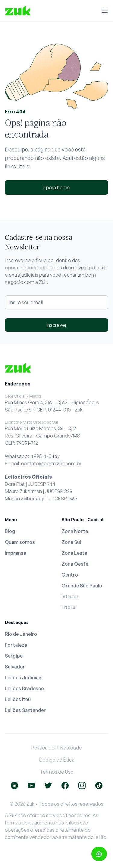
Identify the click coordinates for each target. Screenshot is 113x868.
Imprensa (16, 553)
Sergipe (14, 656)
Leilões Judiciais (24, 678)
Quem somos (20, 542)
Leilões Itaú (18, 699)
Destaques (17, 622)
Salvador (15, 667)
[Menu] (105, 11)
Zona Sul (71, 542)
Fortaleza (16, 645)
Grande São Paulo (82, 586)
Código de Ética (57, 760)
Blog (10, 531)
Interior (70, 597)
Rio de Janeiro (21, 634)
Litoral (69, 607)
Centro (70, 575)
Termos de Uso (57, 772)
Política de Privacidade (57, 748)
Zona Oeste (75, 564)
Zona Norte (75, 531)
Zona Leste (74, 553)
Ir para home (56, 187)
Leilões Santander (25, 710)
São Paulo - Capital (82, 520)
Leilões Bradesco (24, 688)
